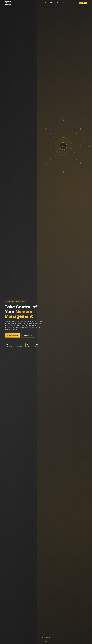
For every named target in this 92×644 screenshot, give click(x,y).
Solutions (52, 3)
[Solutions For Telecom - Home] (8, 3)
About (75, 3)
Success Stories (67, 3)
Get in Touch (83, 3)
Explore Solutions (31, 335)
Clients (59, 3)
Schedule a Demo (13, 335)
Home (46, 3)
